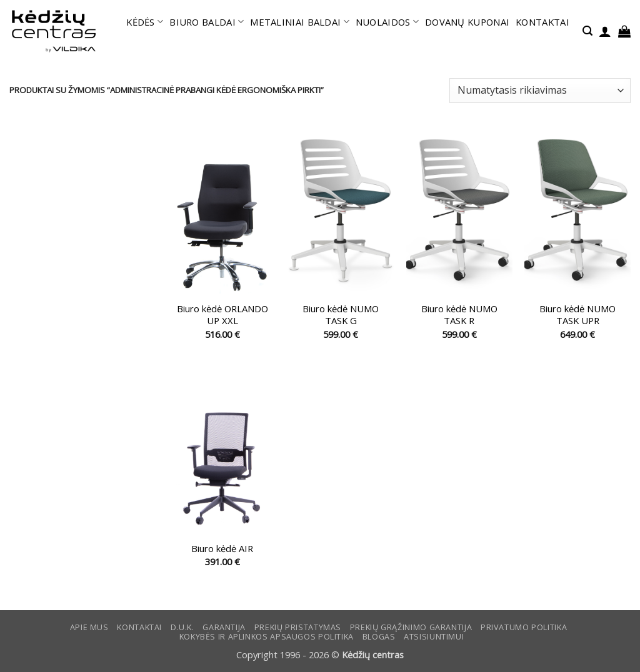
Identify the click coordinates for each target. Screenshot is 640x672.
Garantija (224, 627)
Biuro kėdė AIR (222, 549)
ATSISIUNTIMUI (434, 637)
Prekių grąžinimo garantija (411, 627)
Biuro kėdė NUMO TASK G (341, 315)
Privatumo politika (524, 627)
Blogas (379, 637)
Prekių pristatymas (298, 627)
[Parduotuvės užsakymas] (540, 91)
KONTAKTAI (542, 22)
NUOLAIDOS (387, 22)
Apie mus (89, 627)
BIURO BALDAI (207, 22)
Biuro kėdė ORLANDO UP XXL (222, 315)
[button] (587, 31)
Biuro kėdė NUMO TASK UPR (577, 315)
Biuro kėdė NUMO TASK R (459, 315)
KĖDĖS (145, 22)
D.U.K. (182, 627)
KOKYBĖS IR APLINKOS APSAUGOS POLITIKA (267, 637)
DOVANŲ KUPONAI (467, 22)
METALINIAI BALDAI (300, 22)
